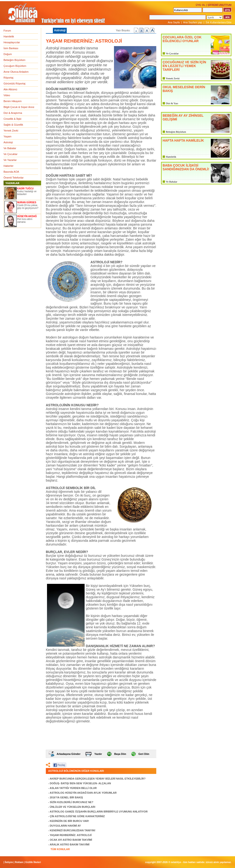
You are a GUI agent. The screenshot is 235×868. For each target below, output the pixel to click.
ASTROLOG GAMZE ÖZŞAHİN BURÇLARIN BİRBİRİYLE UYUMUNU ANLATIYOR (99, 812)
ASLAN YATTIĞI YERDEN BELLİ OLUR (73, 788)
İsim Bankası (11, 48)
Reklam (19, 862)
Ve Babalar (10, 148)
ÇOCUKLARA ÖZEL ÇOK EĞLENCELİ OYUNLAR (182, 39)
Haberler (8, 166)
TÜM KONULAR (60, 849)
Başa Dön (120, 754)
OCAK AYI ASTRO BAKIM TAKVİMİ (71, 840)
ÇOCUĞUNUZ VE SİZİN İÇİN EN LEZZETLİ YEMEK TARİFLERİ (184, 66)
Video (7, 95)
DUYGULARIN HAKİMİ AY (65, 826)
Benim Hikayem (13, 101)
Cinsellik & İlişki (12, 119)
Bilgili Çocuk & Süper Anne (19, 107)
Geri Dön (144, 754)
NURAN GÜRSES (27, 202)
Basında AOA (11, 172)
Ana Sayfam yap (193, 22)
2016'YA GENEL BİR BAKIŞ (66, 797)
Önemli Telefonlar (14, 178)
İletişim (9, 862)
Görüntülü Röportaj (14, 84)
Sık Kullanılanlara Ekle (219, 22)
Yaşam (7, 136)
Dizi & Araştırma (13, 113)
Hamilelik (9, 36)
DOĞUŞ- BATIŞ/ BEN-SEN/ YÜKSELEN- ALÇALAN (80, 783)
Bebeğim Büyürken (14, 60)
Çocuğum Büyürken (15, 66)
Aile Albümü (10, 89)
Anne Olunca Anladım (16, 72)
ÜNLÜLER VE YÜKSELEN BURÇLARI (73, 807)
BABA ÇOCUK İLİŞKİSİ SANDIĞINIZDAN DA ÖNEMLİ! (186, 167)
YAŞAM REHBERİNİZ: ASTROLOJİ (71, 835)
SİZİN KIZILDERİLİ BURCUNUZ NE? (72, 802)
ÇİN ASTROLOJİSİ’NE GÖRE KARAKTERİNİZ (77, 816)
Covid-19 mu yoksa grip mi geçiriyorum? (28, 207)
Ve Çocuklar (10, 154)
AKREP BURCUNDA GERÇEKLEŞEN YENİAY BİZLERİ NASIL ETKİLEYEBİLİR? (98, 779)
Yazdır (98, 754)
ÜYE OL (201, 5)
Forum (7, 31)
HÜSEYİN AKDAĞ (27, 216)
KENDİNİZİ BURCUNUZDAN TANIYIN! (73, 830)
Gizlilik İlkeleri (33, 862)
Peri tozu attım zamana (25, 221)
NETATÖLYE (176, 862)
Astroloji (8, 142)
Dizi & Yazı (172, 103)
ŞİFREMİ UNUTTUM (219, 5)
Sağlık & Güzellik (13, 125)
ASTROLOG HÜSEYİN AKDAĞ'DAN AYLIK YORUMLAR (83, 793)
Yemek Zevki (11, 131)
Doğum (8, 54)
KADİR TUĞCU (25, 189)
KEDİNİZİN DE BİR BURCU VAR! (69, 821)
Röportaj (8, 78)
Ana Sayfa (174, 22)
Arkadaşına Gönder (69, 754)
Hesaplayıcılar (12, 42)
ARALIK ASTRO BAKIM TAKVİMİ (69, 844)
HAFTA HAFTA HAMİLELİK (183, 140)
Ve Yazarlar (10, 160)
